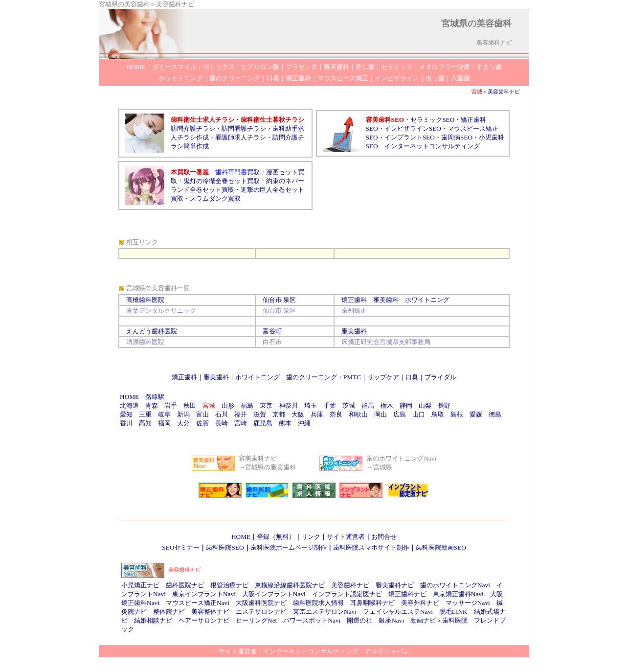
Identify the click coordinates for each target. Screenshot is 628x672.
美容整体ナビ (210, 612)
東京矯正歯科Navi (458, 594)
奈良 (336, 414)
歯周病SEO (457, 137)
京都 (279, 414)
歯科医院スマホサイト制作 (371, 547)
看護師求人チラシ (241, 137)
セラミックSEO (432, 120)
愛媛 (476, 414)
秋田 (190, 406)
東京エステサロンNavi (325, 612)
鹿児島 (263, 423)
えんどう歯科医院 (152, 331)
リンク (311, 537)
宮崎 (241, 423)
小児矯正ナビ (140, 585)
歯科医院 (455, 620)
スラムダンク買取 (215, 198)
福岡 (164, 423)
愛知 (126, 414)
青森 (152, 406)
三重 (145, 414)
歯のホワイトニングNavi (455, 585)
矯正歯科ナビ (407, 594)
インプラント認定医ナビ (347, 594)
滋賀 (260, 414)
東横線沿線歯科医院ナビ (290, 585)
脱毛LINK (453, 612)
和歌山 (358, 414)
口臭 (412, 377)
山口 (419, 414)
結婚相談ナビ (153, 620)
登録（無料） (276, 537)
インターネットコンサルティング (432, 146)
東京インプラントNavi (204, 594)
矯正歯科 (184, 377)
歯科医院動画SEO (441, 547)
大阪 (298, 414)
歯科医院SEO (225, 547)
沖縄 (304, 423)
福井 (241, 414)
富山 (202, 414)
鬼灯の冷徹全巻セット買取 (222, 181)
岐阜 (164, 414)
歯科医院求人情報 (318, 603)
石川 (222, 414)
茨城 (349, 406)
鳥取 (438, 414)
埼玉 (311, 406)
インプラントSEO (410, 137)
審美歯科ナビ (395, 585)
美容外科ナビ (420, 603)
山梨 (425, 406)
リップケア (383, 377)
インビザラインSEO (413, 128)
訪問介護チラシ (193, 128)
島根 (457, 414)
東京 (266, 406)
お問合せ (384, 537)
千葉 (330, 406)
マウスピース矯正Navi (198, 603)
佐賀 (202, 423)
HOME (129, 397)
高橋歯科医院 (145, 300)
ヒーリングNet (256, 620)
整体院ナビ (169, 612)
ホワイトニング (258, 377)
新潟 (183, 414)
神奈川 (288, 406)
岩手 (171, 406)
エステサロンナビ (261, 612)
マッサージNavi (468, 603)
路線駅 (155, 397)
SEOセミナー (181, 547)
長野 (444, 406)
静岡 (406, 406)
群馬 (368, 406)
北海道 (129, 406)
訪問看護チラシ (244, 128)
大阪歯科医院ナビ (261, 603)
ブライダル (440, 377)
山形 (228, 406)
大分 (183, 423)
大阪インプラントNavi (274, 594)
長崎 (222, 423)
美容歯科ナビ (504, 92)
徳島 (495, 414)
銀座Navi (391, 620)
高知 (145, 423)
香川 (126, 423)
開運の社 (359, 620)
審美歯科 (216, 377)
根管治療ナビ (229, 585)
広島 (400, 414)
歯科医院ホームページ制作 (289, 547)
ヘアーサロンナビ (204, 620)
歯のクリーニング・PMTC (324, 377)
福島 (247, 406)
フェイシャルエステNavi (398, 612)
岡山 (381, 414)
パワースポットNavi (312, 620)
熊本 (285, 423)
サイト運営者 (346, 537)
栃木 (387, 406)
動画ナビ (423, 620)
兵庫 (317, 414)
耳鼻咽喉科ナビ (372, 603)
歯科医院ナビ (185, 585)
